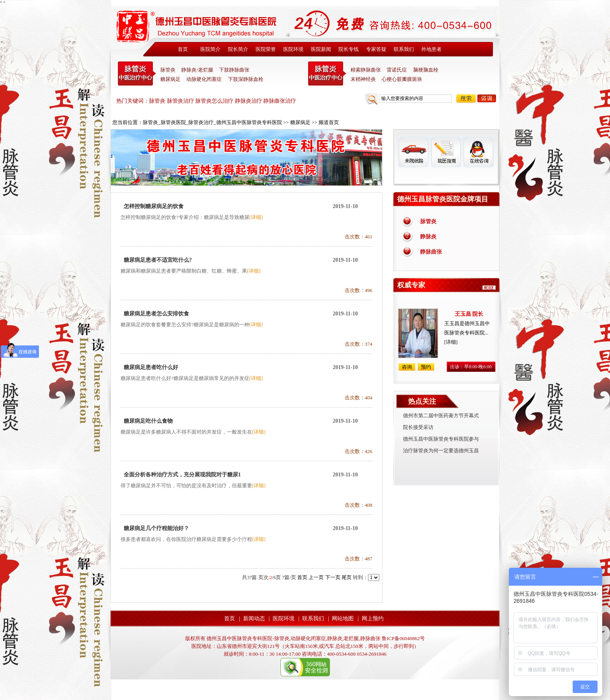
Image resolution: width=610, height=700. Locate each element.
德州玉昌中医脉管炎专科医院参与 (441, 439)
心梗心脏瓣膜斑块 (402, 79)
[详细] (256, 217)
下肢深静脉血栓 (246, 79)
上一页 (316, 577)
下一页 (333, 577)
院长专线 (349, 49)
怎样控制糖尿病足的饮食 (154, 206)
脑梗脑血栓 (426, 70)
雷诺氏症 (397, 70)
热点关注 (422, 401)
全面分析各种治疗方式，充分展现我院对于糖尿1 (182, 475)
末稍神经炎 (327, 73)
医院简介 (210, 49)
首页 (183, 49)
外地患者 (431, 49)
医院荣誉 (266, 49)
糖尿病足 (170, 79)
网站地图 (343, 619)
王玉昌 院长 (469, 314)
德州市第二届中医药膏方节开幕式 (441, 416)
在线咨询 (478, 152)
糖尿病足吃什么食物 (148, 421)
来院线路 (414, 152)
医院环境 (293, 49)
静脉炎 (428, 237)
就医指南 (446, 152)
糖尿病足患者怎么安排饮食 (156, 314)
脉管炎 (168, 70)
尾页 (347, 577)
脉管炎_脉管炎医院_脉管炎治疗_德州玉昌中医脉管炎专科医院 (212, 122)
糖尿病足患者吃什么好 (151, 367)
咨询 (487, 98)
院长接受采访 (418, 427)
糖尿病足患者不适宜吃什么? (158, 260)
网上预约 (373, 619)
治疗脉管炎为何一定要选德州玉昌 (441, 451)
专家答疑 (376, 49)
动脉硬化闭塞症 (204, 79)
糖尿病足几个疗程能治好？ (156, 528)
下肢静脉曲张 (234, 70)
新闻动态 (254, 619)
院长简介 (238, 49)
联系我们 (404, 49)
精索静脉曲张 (366, 70)
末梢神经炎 (363, 79)
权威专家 (411, 285)
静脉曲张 (431, 252)
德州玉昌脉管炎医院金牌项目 (443, 199)
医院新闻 (321, 49)
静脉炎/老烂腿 (197, 70)
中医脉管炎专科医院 (137, 73)
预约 (426, 367)
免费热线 (446, 176)
